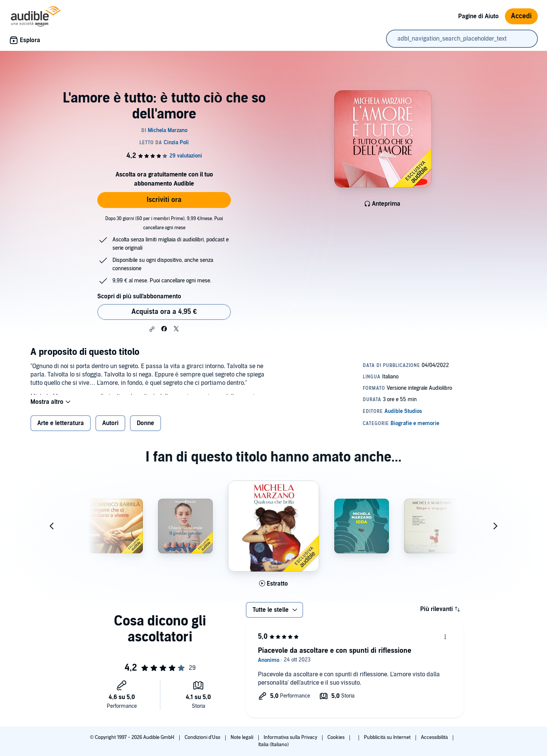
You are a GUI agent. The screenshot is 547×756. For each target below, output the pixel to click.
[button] (152, 329)
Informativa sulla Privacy (291, 737)
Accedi (521, 16)
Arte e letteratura (61, 429)
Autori (110, 429)
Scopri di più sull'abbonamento (139, 296)
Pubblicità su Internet (388, 737)
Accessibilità (435, 737)
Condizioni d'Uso (203, 737)
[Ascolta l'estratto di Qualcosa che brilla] (273, 590)
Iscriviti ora (164, 200)
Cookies (337, 737)
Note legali (243, 737)
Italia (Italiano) (273, 745)
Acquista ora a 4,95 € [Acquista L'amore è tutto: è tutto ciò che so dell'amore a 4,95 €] (164, 312)
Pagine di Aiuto (478, 16)
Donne (145, 429)
